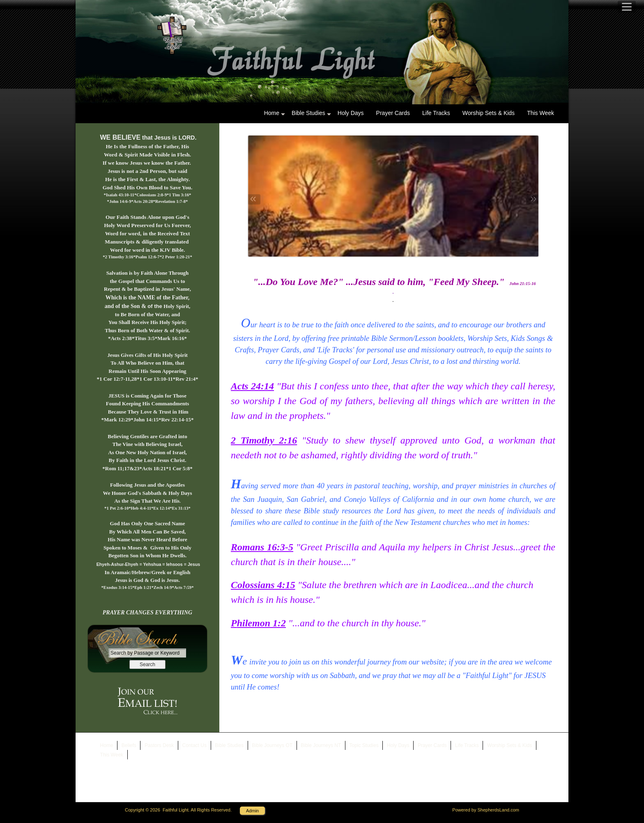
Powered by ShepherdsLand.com (486, 810)
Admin (252, 811)
